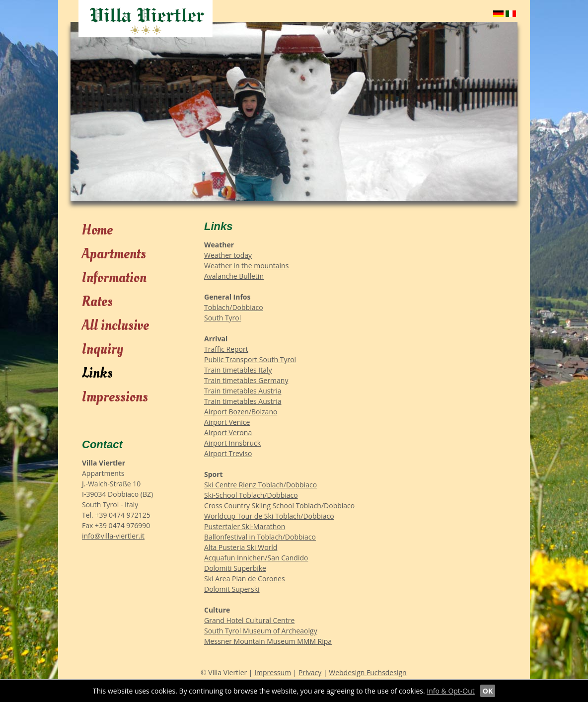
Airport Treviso (228, 453)
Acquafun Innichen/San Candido (256, 558)
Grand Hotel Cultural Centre (249, 620)
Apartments (114, 254)
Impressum (273, 672)
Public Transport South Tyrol (250, 359)
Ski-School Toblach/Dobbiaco (251, 495)
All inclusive (115, 326)
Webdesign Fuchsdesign (367, 672)
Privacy (310, 672)
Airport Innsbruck (232, 443)
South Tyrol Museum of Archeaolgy (261, 631)
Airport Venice (227, 422)
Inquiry (103, 350)
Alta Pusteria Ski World (241, 547)
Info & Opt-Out (451, 691)
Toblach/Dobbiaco (234, 307)
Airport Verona (228, 432)
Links (97, 373)
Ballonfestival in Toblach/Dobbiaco (260, 537)
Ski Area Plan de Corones (245, 579)
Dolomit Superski (232, 589)
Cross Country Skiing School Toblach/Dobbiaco (279, 506)
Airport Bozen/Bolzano (241, 412)
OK (488, 691)
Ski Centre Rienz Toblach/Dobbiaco (260, 485)
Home (97, 230)
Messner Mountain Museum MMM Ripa (268, 641)
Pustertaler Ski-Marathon (245, 526)
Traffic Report (226, 349)
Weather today (228, 255)
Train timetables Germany (246, 380)
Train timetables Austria (243, 391)
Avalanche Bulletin (234, 276)
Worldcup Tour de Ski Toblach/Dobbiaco (269, 516)
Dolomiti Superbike (235, 568)
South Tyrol (222, 318)
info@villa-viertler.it (113, 536)
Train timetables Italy (238, 370)
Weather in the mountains (246, 266)
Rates (97, 302)
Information (114, 278)
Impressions (115, 397)
